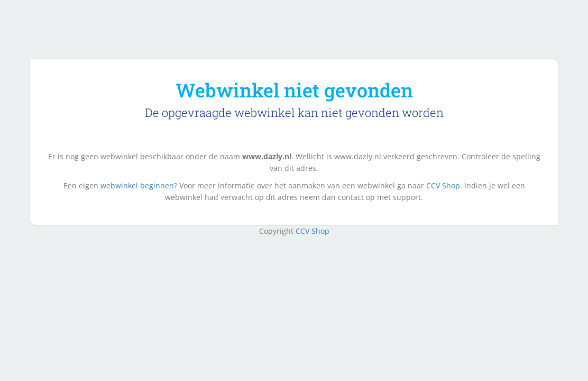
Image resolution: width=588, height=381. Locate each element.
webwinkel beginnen (137, 185)
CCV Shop (443, 185)
